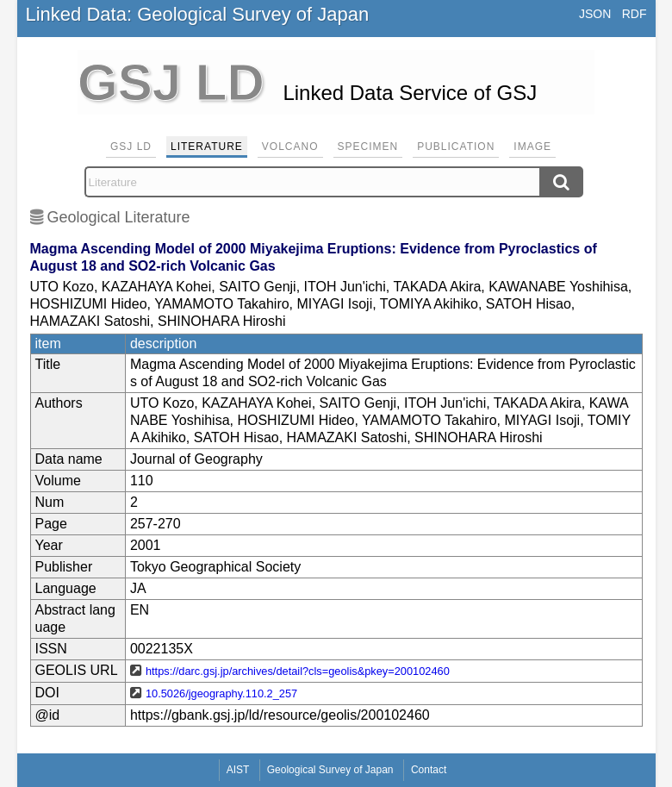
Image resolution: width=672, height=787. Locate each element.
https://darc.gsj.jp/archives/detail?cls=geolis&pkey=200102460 (298, 671)
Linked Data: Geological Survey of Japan (198, 14)
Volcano (290, 147)
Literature (207, 147)
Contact (429, 770)
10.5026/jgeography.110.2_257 (221, 693)
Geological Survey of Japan (330, 770)
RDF (635, 14)
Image (532, 147)
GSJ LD (131, 147)
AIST (238, 770)
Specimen (368, 147)
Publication (456, 147)
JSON (595, 14)
